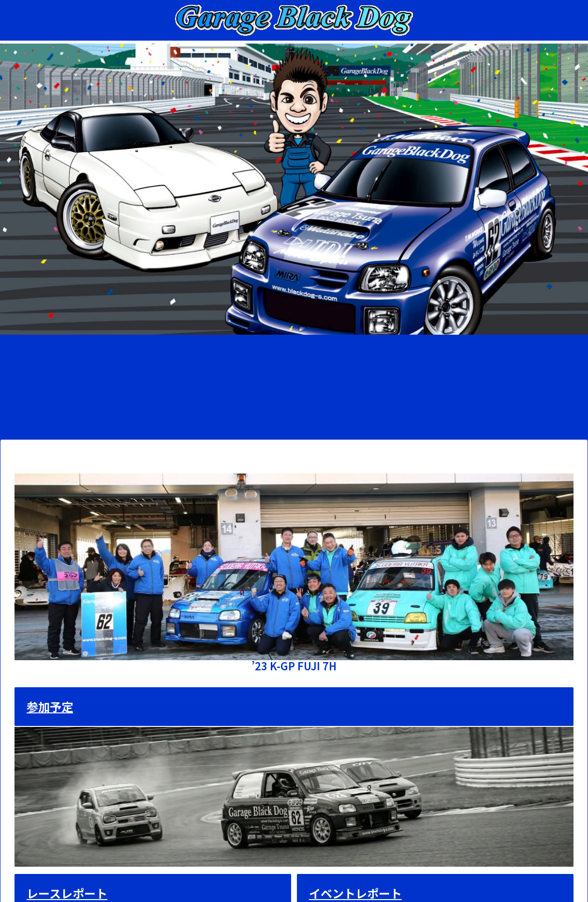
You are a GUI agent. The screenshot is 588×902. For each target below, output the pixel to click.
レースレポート (67, 893)
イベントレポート (355, 893)
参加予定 (50, 706)
